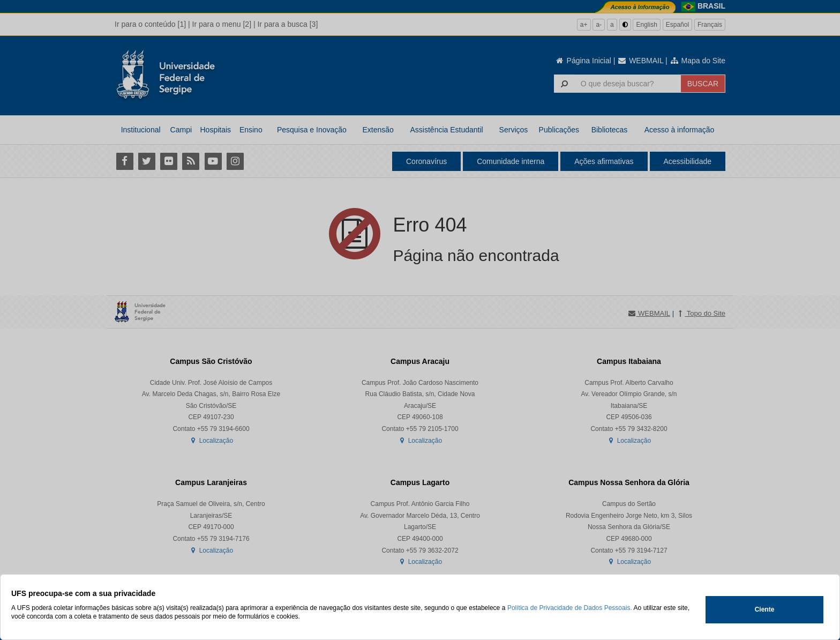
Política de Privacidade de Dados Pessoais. (570, 608)
